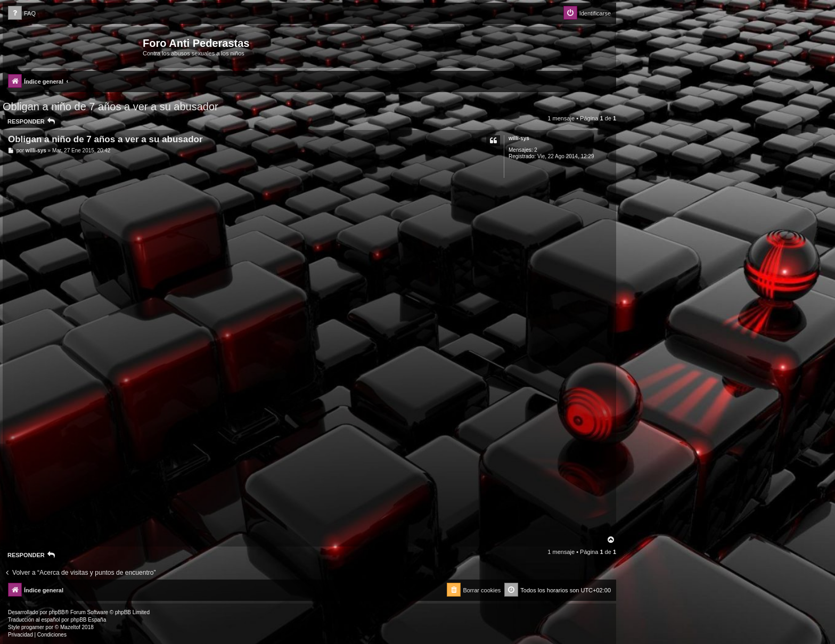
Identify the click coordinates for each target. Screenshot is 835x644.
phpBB (57, 612)
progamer (33, 627)
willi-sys (519, 138)
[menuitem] (22, 14)
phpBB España (88, 620)
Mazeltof (70, 627)
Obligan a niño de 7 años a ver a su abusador (110, 107)
